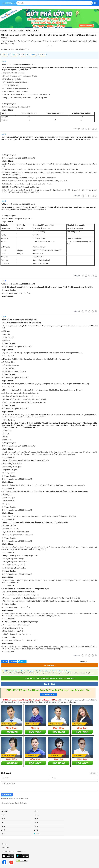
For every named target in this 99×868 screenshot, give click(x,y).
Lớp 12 (36, 811)
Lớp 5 (3, 826)
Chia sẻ (4, 661)
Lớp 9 (3, 819)
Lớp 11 (3, 815)
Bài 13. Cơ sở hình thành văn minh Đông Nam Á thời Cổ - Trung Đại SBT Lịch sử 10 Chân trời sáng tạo (37, 671)
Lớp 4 (36, 826)
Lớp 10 (36, 815)
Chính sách (5, 848)
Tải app (37, 834)
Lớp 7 (3, 822)
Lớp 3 (3, 830)
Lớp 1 (3, 834)
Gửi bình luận (7, 795)
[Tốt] (93, 129)
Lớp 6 (36, 822)
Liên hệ (4, 844)
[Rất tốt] (96, 129)
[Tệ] (86, 129)
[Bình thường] (89, 129)
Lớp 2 (36, 830)
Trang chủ (4, 811)
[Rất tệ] (83, 129)
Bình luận (13, 661)
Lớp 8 (36, 819)
